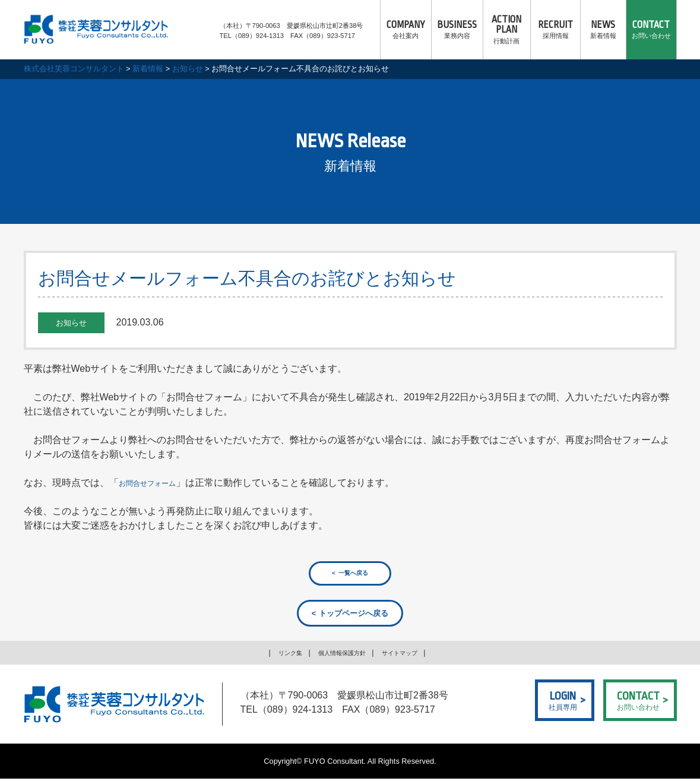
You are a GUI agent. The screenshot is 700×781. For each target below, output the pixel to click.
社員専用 (563, 702)
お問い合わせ (651, 30)
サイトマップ (410, 655)
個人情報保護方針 (340, 655)
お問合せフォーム (157, 483)
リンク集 (278, 655)
